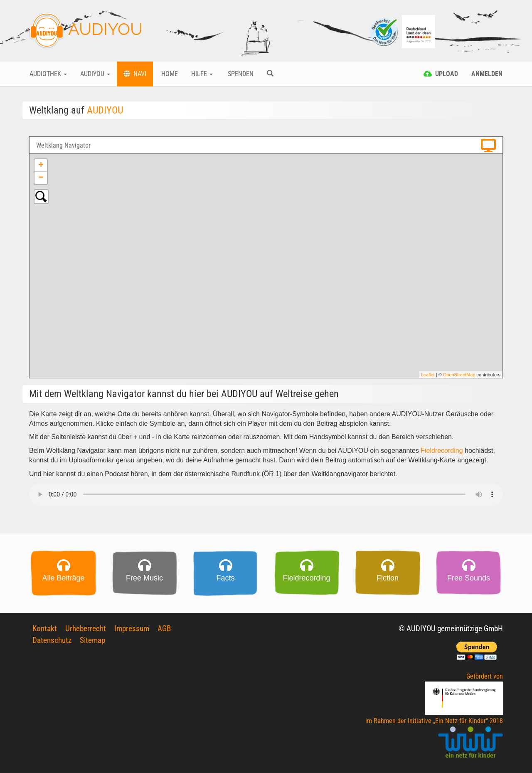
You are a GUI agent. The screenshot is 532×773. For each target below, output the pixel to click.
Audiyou (95, 74)
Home (169, 74)
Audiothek (48, 74)
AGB (164, 629)
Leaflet (428, 375)
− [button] (41, 178)
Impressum (132, 629)
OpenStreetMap (459, 375)
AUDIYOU (86, 31)
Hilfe (202, 74)
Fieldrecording (442, 451)
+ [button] (41, 165)
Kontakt (45, 629)
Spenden (240, 74)
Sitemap (92, 640)
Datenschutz (52, 640)
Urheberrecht (86, 629)
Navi (135, 74)
